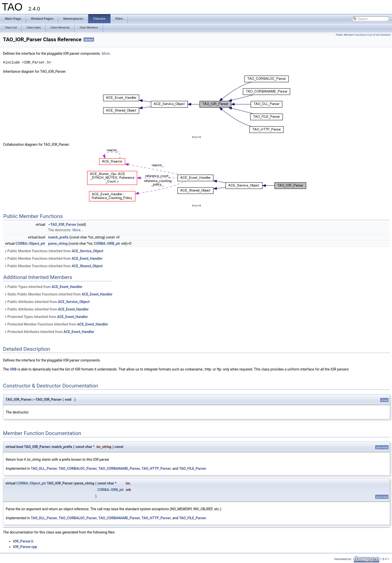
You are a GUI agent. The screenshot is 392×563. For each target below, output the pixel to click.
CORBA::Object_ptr (30, 243)
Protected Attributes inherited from (49, 332)
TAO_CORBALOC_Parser (78, 468)
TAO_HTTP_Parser (156, 468)
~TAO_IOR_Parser (62, 224)
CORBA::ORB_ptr (107, 243)
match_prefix (58, 237)
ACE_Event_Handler (87, 258)
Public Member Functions (351, 35)
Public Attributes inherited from (47, 302)
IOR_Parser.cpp (25, 547)
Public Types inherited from (43, 287)
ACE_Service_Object (88, 251)
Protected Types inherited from (46, 317)
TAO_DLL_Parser (44, 468)
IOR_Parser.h (23, 541)
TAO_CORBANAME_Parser (119, 468)
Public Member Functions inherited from (54, 251)
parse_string (58, 243)
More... (107, 53)
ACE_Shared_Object (87, 266)
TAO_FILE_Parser (192, 468)
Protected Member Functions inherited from (56, 324)
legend (196, 137)
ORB (13, 369)
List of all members (379, 35)
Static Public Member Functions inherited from (58, 294)
